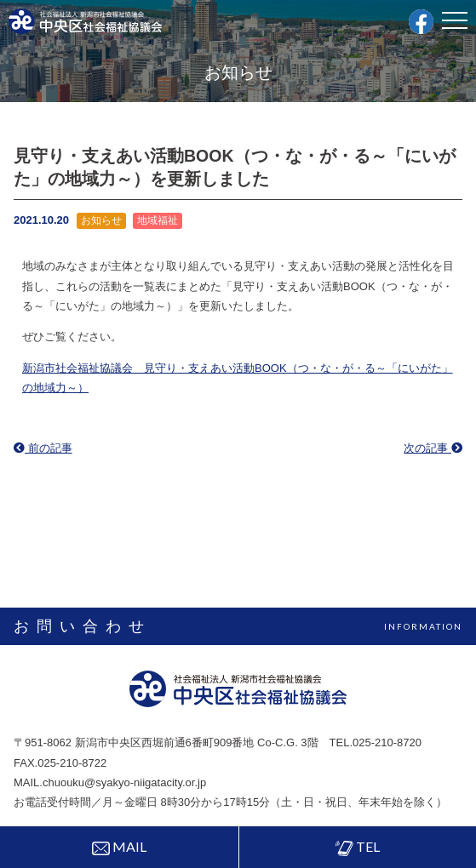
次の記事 (433, 448)
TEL (358, 847)
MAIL (119, 847)
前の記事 (43, 448)
